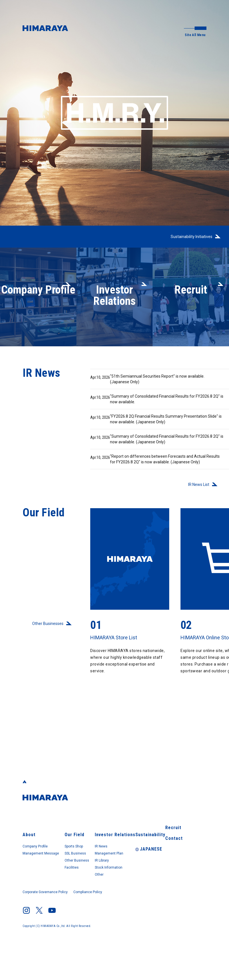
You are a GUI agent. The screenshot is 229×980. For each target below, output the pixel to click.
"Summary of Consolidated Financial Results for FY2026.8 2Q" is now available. (147, 408)
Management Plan (141, 884)
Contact (180, 888)
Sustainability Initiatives (189, 237)
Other (129, 908)
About (28, 864)
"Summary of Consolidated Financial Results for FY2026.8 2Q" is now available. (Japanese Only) (147, 465)
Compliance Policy (93, 925)
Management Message (45, 884)
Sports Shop (93, 877)
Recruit (180, 876)
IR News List (197, 527)
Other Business (95, 892)
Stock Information (141, 900)
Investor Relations (141, 864)
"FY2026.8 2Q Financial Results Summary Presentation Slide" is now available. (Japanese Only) (143, 435)
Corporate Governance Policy (47, 925)
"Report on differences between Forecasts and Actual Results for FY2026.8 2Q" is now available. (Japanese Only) (146, 496)
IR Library (133, 892)
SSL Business (93, 884)
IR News (131, 877)
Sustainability (186, 864)
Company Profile (39, 877)
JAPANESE (185, 900)
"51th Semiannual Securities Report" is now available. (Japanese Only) (146, 384)
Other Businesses (46, 666)
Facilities (89, 900)
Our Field (89, 864)
